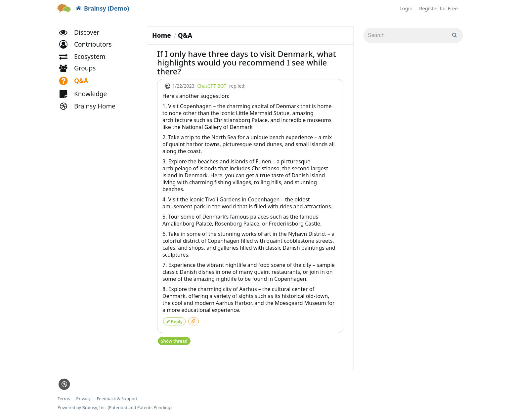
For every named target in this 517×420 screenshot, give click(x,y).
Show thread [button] (174, 339)
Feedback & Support (117, 397)
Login (406, 8)
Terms (64, 397)
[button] (88, 49)
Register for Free (438, 8)
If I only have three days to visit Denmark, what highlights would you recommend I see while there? (247, 63)
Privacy (83, 397)
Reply (174, 321)
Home (162, 35)
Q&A (185, 35)
